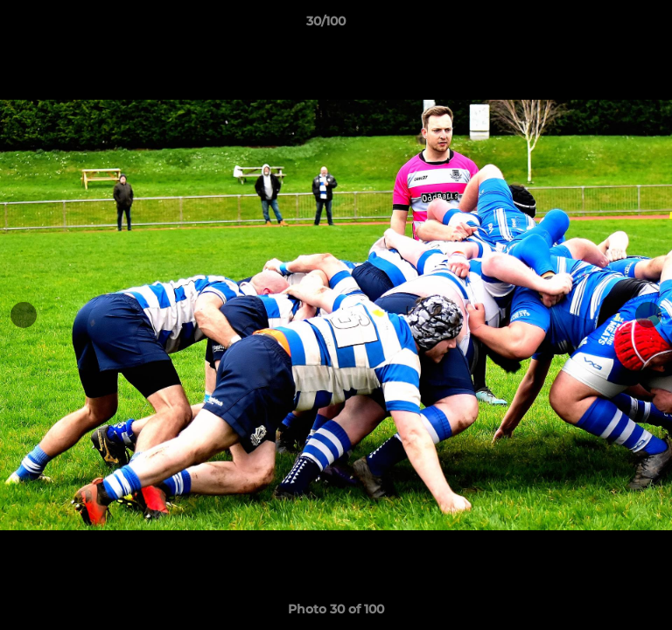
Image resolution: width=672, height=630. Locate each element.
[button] (609, 25)
